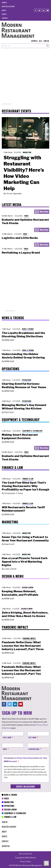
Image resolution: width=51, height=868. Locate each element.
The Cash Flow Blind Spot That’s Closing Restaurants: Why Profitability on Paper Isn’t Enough (25, 486)
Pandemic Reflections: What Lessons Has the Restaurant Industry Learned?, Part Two (21, 670)
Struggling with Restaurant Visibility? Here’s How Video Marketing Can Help (24, 173)
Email (5, 749)
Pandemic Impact (29, 638)
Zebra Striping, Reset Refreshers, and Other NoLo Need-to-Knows (25, 614)
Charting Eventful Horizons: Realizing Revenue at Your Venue (24, 385)
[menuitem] (4, 2)
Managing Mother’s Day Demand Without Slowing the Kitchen (24, 407)
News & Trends (28, 329)
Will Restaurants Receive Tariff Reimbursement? (23, 509)
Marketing (27, 152)
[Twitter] (40, 10)
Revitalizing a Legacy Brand (21, 253)
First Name (7, 737)
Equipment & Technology (32, 431)
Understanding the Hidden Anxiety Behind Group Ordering (23, 356)
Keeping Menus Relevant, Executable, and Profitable (20, 593)
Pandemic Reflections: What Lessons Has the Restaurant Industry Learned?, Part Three (23, 646)
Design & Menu (28, 587)
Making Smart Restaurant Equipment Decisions (20, 436)
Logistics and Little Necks (20, 238)
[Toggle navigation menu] (46, 863)
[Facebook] (36, 10)
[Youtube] (48, 10)
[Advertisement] (25, 77)
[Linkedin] (44, 10)
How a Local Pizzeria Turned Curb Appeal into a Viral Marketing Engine (25, 562)
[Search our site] (24, 46)
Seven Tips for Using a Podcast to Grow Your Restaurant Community (25, 539)
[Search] (47, 46)
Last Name (32, 737)
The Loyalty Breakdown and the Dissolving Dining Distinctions (23, 335)
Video (26, 216)
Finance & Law (28, 479)
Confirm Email (34, 749)
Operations (27, 380)
